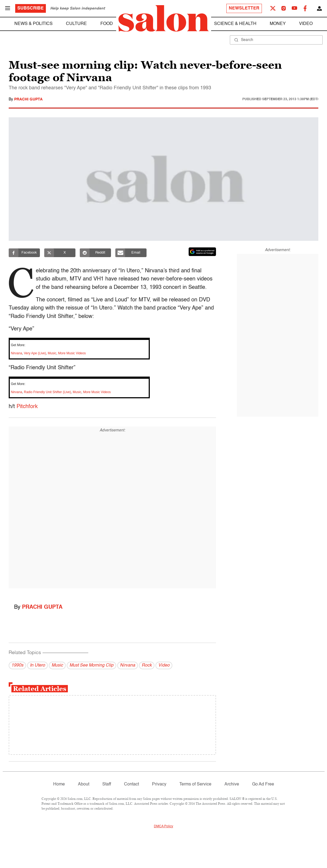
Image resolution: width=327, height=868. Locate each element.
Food (107, 24)
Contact (131, 784)
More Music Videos (72, 353)
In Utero (37, 665)
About (84, 784)
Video (306, 24)
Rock (147, 665)
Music (52, 353)
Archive (232, 784)
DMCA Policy (163, 826)
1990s (17, 665)
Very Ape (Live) (35, 353)
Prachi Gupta (28, 99)
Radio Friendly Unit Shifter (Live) (47, 392)
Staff (107, 784)
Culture (76, 24)
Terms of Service (195, 784)
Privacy (159, 784)
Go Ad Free (263, 784)
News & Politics (34, 24)
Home (59, 784)
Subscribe (31, 8)
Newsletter (244, 8)
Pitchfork (27, 407)
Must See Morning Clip (91, 665)
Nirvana (16, 353)
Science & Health (235, 24)
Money (278, 24)
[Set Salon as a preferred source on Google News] (202, 252)
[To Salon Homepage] (164, 18)
